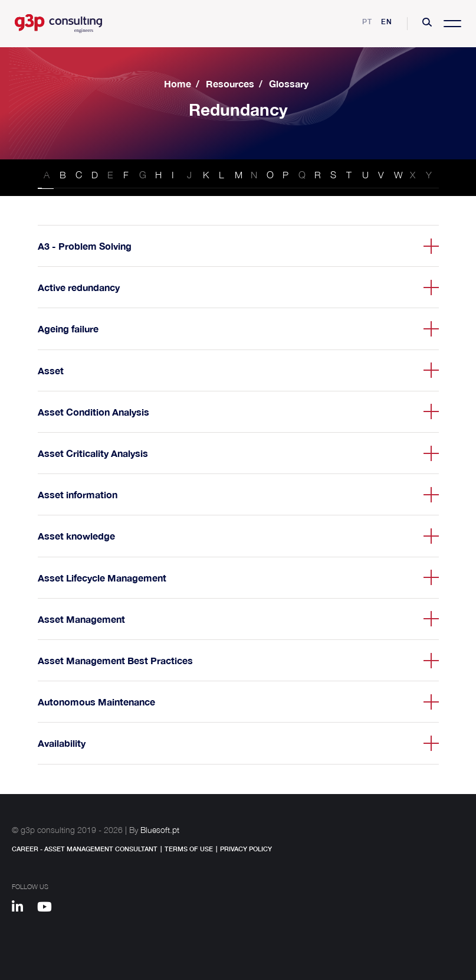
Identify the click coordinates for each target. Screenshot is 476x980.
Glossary (289, 84)
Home (178, 84)
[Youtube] (49, 909)
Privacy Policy (246, 849)
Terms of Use (189, 849)
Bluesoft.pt (160, 830)
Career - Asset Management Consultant (85, 849)
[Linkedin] (23, 909)
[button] (427, 24)
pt (367, 22)
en (387, 22)
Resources (230, 84)
